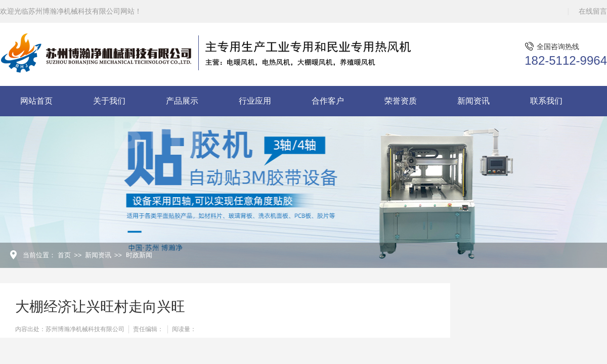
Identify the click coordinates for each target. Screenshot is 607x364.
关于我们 (109, 101)
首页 (64, 255)
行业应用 (255, 101)
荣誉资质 (401, 101)
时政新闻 (139, 255)
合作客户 (328, 101)
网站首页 (36, 101)
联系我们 (546, 101)
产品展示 (182, 101)
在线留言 (593, 11)
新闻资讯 (473, 101)
